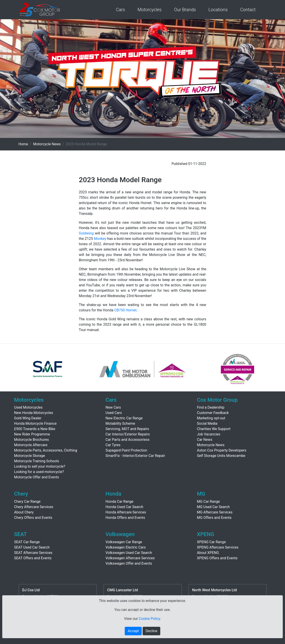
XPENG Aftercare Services (218, 547)
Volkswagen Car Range (124, 542)
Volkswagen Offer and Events (129, 563)
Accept (133, 631)
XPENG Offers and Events (217, 558)
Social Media (207, 423)
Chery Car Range (27, 501)
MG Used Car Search (213, 507)
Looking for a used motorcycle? (39, 472)
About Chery (24, 512)
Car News (205, 440)
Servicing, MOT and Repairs (127, 429)
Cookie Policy (149, 619)
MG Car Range (208, 501)
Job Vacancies (209, 434)
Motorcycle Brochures (32, 440)
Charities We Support (214, 429)
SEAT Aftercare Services (33, 553)
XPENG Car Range (211, 542)
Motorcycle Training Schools (37, 461)
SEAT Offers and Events (33, 558)
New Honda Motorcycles (34, 413)
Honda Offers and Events (125, 518)
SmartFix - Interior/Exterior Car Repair (135, 456)
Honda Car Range (119, 501)
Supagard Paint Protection (126, 450)
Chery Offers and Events (33, 518)
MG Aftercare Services (215, 512)
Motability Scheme (120, 423)
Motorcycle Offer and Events (37, 477)
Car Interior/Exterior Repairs (128, 434)
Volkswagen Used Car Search (129, 553)
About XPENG (208, 553)
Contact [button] (248, 10)
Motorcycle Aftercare (31, 445)
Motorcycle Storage (30, 456)
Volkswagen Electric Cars (126, 547)
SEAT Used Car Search (32, 547)
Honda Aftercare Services (126, 512)
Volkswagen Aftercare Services (130, 558)
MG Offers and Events (214, 518)
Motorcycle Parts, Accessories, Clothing (46, 450)
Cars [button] (121, 10)
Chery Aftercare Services (34, 507)
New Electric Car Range (124, 418)
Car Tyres (113, 445)
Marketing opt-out (211, 418)
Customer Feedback (213, 413)
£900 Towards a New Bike (35, 429)
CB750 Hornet (125, 310)
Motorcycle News (47, 144)
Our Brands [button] (185, 10)
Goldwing (86, 233)
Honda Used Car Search (124, 507)
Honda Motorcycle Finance (35, 423)
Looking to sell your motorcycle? (40, 466)
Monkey (100, 239)
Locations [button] (218, 10)
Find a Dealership (211, 407)
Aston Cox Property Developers (222, 450)
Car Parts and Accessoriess (128, 440)
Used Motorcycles (28, 407)
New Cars (113, 407)
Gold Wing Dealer (28, 418)
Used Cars (114, 413)
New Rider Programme (32, 434)
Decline (151, 631)
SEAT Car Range (27, 542)
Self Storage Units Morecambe (221, 456)
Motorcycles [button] (149, 10)
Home (23, 144)
